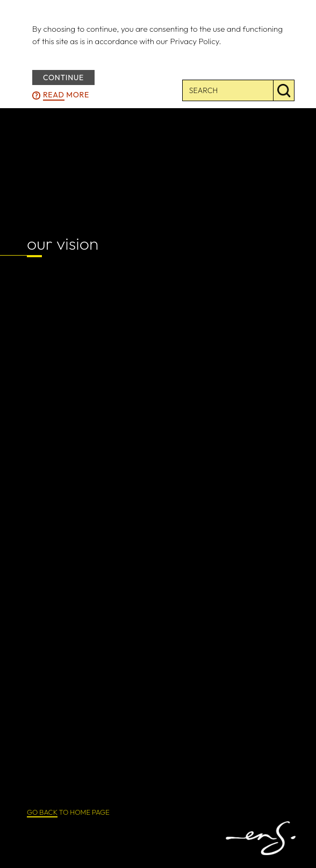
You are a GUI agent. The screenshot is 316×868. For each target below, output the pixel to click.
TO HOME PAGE (68, 813)
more (66, 95)
